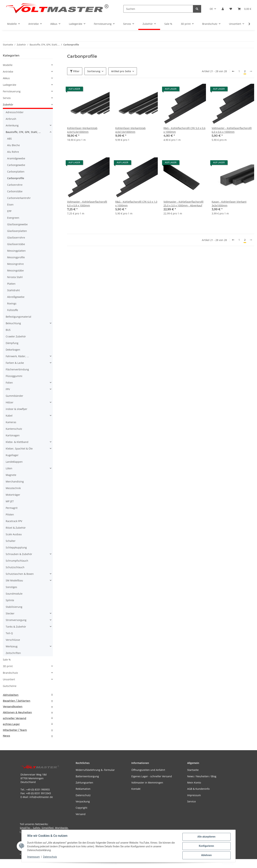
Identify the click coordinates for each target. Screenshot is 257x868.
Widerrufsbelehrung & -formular (95, 770)
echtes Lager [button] (11, 724)
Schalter (11, 541)
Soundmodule (14, 594)
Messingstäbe (15, 270)
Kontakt (136, 789)
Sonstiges (11, 587)
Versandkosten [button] (13, 707)
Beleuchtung (13, 323)
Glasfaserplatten (17, 231)
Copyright (81, 808)
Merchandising (15, 481)
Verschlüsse (13, 640)
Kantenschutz (14, 429)
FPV (8, 389)
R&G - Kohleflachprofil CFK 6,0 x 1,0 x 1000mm (136, 204)
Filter (75, 71)
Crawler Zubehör (16, 336)
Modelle (8, 65)
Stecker (10, 613)
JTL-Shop (238, 863)
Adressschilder (15, 112)
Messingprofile (16, 257)
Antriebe (8, 72)
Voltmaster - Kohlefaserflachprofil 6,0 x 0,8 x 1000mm (87, 204)
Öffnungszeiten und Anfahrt (148, 770)
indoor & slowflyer (17, 409)
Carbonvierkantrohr (19, 198)
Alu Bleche (13, 145)
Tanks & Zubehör (16, 627)
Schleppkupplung (16, 547)
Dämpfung (12, 343)
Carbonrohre (15, 185)
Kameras (11, 422)
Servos (7, 98)
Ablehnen (206, 855)
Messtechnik (13, 488)
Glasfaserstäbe (16, 244)
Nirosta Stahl (15, 277)
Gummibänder (14, 396)
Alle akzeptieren (206, 837)
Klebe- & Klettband (17, 442)
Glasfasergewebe (17, 224)
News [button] (6, 736)
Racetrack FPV (14, 521)
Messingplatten (16, 251)
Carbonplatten (16, 172)
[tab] (28, 695)
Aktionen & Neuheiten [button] (17, 712)
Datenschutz (50, 857)
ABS (9, 139)
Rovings (12, 303)
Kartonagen (13, 435)
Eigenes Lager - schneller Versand (152, 776)
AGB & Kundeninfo (198, 789)
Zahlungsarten (84, 783)
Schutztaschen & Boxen (20, 574)
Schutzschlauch (15, 567)
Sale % (7, 660)
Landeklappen (14, 462)
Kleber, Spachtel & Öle (19, 449)
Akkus (6, 78)
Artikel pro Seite (121, 71)
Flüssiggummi (14, 376)
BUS (8, 330)
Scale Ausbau (14, 534)
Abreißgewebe (16, 297)
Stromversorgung (16, 620)
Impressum (34, 857)
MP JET (10, 501)
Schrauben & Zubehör (19, 554)
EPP (9, 211)
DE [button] (211, 9)
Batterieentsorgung (87, 776)
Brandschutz (10, 673)
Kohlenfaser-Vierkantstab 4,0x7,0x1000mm (130, 130)
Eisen (10, 205)
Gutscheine (10, 686)
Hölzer (10, 402)
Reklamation (83, 789)
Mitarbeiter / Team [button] (15, 730)
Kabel (9, 416)
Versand (81, 814)
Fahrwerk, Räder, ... (17, 356)
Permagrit (12, 508)
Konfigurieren (206, 846)
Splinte (10, 600)
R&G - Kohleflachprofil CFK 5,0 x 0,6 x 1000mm (184, 130)
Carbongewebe (16, 165)
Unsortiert (9, 679)
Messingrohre (15, 264)
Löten (9, 468)
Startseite (193, 770)
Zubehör (8, 105)
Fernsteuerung (12, 91)
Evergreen (13, 218)
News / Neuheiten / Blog (202, 776)
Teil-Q (9, 633)
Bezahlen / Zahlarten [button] (17, 701)
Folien (9, 383)
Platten (11, 284)
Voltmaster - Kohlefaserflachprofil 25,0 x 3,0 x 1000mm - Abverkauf (183, 204)
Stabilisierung (14, 607)
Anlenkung (12, 125)
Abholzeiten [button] (11, 695)
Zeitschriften (13, 653)
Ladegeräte (10, 85)
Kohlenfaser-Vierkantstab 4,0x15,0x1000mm (82, 130)
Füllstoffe (13, 310)
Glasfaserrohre (16, 237)
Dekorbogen (13, 350)
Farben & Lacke (15, 363)
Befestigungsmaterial (18, 317)
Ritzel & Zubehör (16, 528)
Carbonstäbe (15, 191)
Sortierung (94, 71)
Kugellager (12, 455)
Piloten (10, 514)
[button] (223, 9)
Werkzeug (12, 646)
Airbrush (11, 119)
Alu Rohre (13, 152)
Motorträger (13, 495)
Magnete (11, 475)
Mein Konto (194, 783)
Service (192, 801)
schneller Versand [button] (15, 718)
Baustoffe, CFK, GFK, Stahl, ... (23, 132)
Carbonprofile (16, 178)
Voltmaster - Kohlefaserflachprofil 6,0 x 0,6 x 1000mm (232, 130)
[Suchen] (158, 9)
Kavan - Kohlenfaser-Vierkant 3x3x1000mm (229, 204)
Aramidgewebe (16, 158)
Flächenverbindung (17, 369)
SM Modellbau (14, 580)
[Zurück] (233, 71)
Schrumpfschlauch (17, 561)
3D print (8, 666)
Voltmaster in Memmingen (147, 783)
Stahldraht (13, 290)
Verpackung (83, 801)
